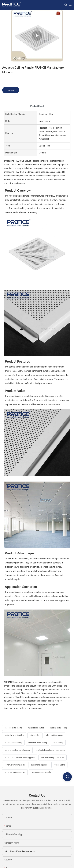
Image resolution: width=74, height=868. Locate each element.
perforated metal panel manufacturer (51, 750)
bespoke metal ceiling (13, 728)
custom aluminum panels (15, 765)
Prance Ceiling (59, 765)
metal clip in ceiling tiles (14, 735)
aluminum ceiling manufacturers (17, 750)
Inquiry (11, 90)
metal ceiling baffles (36, 728)
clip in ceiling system (55, 735)
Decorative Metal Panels (41, 772)
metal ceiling (58, 743)
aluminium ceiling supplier (15, 772)
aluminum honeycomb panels (53, 758)
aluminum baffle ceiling (38, 743)
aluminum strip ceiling (13, 743)
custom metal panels (39, 765)
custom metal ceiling (58, 728)
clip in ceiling (35, 735)
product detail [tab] (37, 106)
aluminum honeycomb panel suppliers (20, 758)
